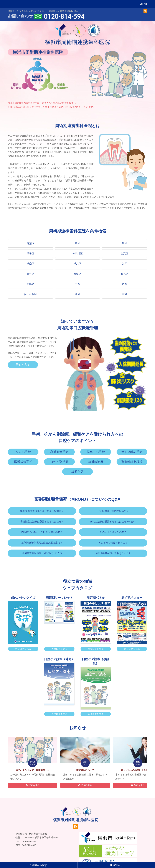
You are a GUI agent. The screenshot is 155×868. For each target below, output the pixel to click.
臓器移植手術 (23, 432)
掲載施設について (85, 740)
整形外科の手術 (132, 422)
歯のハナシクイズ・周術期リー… (33, 740)
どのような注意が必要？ (113, 502)
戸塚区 (31, 285)
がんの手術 (23, 422)
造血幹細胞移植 (132, 432)
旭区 (77, 240)
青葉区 (31, 240)
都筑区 (78, 274)
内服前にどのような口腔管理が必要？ (42, 502)
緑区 (77, 296)
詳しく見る (23, 363)
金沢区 (124, 252)
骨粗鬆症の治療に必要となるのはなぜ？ (42, 492)
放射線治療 (96, 432)
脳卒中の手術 (96, 422)
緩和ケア (77, 442)
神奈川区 (77, 252)
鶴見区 (124, 274)
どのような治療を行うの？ (113, 513)
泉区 (125, 240)
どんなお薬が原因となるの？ (113, 481)
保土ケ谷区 (31, 296)
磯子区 (31, 252)
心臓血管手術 (59, 422)
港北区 (78, 263)
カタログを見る (23, 619)
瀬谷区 (31, 274)
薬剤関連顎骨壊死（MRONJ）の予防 (42, 523)
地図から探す (39, 865)
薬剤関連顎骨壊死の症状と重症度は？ (42, 513)
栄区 (125, 263)
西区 (125, 285)
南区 (125, 296)
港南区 (31, 263)
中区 (77, 285)
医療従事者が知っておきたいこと (113, 523)
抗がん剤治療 (59, 432)
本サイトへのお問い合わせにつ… (138, 740)
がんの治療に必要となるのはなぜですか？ (113, 492)
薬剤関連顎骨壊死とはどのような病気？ (42, 481)
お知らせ (116, 865)
